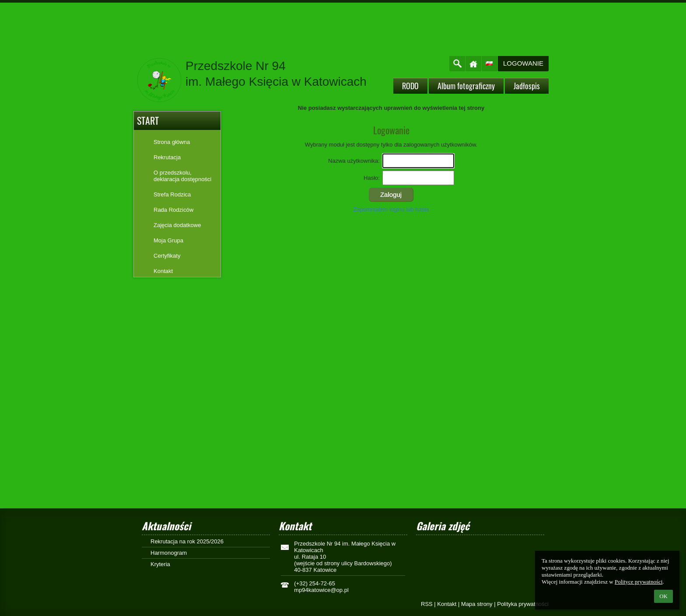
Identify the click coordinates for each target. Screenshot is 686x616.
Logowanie (523, 63)
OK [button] (663, 596)
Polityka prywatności (523, 604)
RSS (427, 604)
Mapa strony (477, 604)
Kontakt (447, 604)
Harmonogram (169, 553)
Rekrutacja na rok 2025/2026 (187, 541)
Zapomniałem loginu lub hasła (391, 209)
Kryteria (160, 564)
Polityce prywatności (639, 582)
